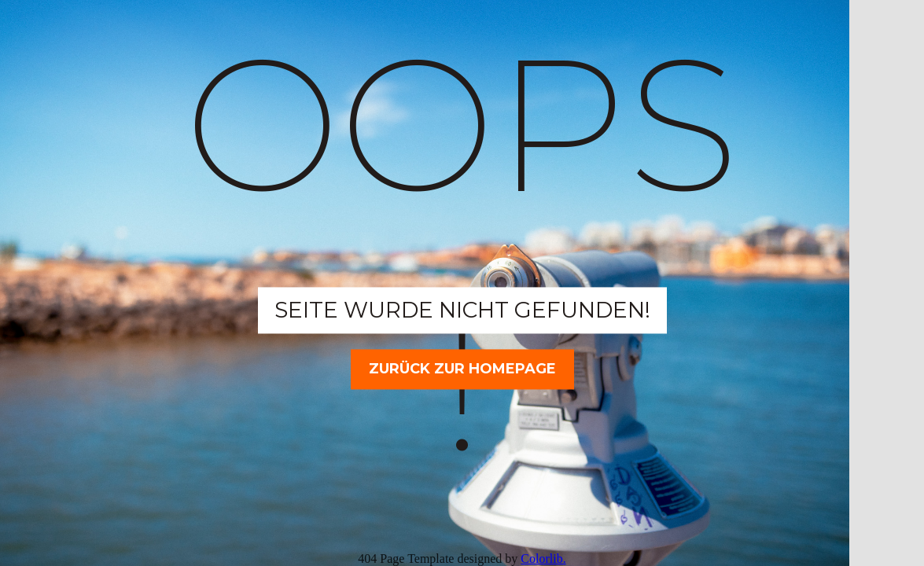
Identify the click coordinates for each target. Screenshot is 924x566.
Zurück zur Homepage (462, 369)
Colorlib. (543, 559)
